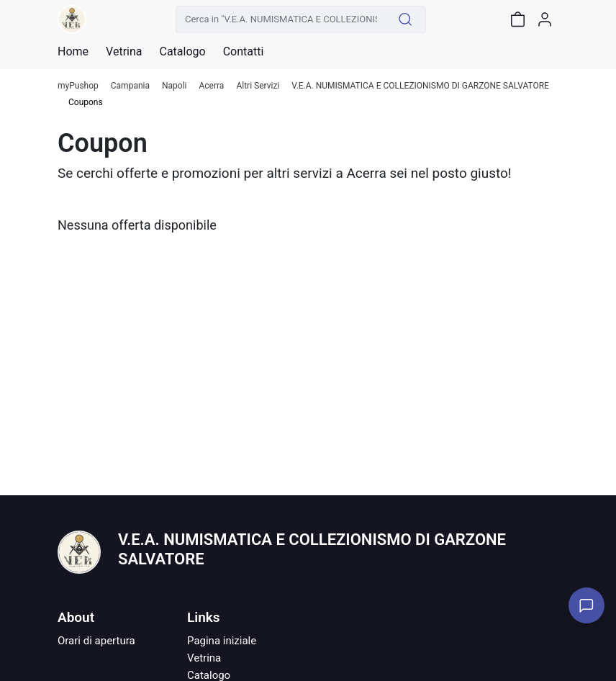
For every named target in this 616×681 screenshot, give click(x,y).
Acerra (212, 86)
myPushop (78, 86)
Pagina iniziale (222, 641)
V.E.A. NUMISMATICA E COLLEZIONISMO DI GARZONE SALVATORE (420, 86)
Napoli (175, 86)
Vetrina (204, 658)
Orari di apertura (96, 641)
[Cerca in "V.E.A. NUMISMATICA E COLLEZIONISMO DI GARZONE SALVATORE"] (281, 19)
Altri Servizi (258, 86)
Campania (130, 86)
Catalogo (182, 52)
